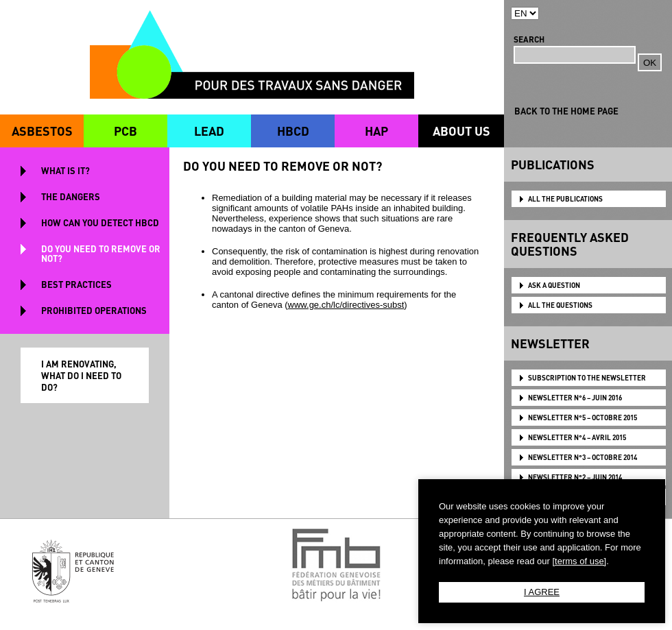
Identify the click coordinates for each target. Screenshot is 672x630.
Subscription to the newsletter (587, 378)
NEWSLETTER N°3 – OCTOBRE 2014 (583, 457)
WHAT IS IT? (65, 170)
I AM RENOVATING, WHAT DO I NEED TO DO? (81, 375)
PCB (125, 131)
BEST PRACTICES (76, 284)
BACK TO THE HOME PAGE (566, 111)
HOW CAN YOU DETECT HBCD (100, 222)
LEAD (209, 131)
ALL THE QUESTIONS (560, 305)
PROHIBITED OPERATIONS (94, 310)
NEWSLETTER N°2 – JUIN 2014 (575, 477)
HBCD (293, 131)
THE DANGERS (71, 196)
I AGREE (542, 592)
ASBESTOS (42, 131)
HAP (376, 131)
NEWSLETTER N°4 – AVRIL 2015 (577, 437)
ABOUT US (461, 131)
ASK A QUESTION (554, 285)
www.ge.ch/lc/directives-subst (346, 305)
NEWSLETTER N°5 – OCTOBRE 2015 (583, 417)
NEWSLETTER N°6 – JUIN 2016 (575, 398)
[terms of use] (579, 561)
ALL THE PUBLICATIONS (565, 199)
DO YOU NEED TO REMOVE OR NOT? (101, 253)
